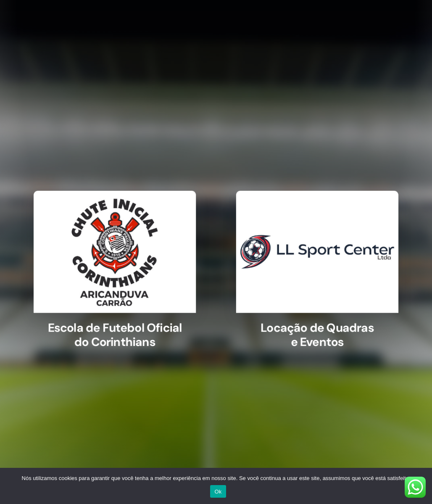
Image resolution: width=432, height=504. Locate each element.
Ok (218, 492)
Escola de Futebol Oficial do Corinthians (120, 331)
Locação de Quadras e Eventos (312, 331)
